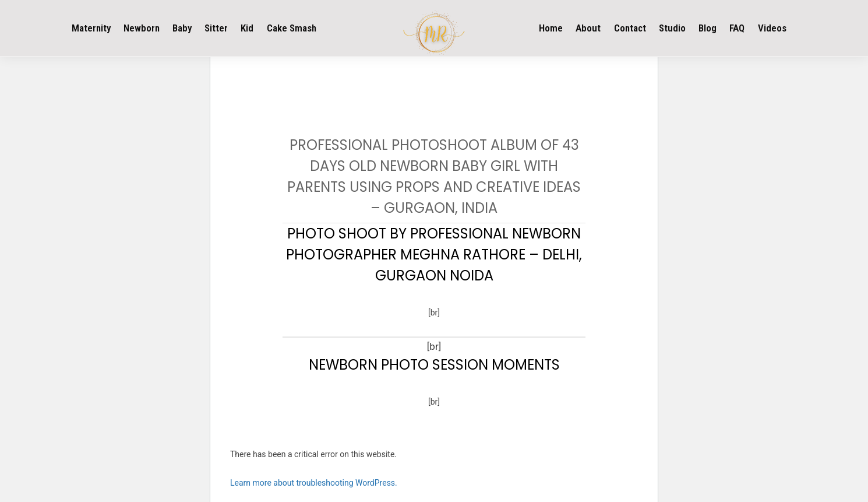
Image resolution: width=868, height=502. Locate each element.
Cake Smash (292, 28)
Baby (182, 28)
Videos (772, 28)
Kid (247, 28)
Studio (672, 28)
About (588, 28)
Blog (708, 28)
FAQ (737, 28)
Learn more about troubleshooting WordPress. (314, 483)
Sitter (216, 28)
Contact (630, 28)
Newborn (142, 28)
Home (551, 28)
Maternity (91, 28)
